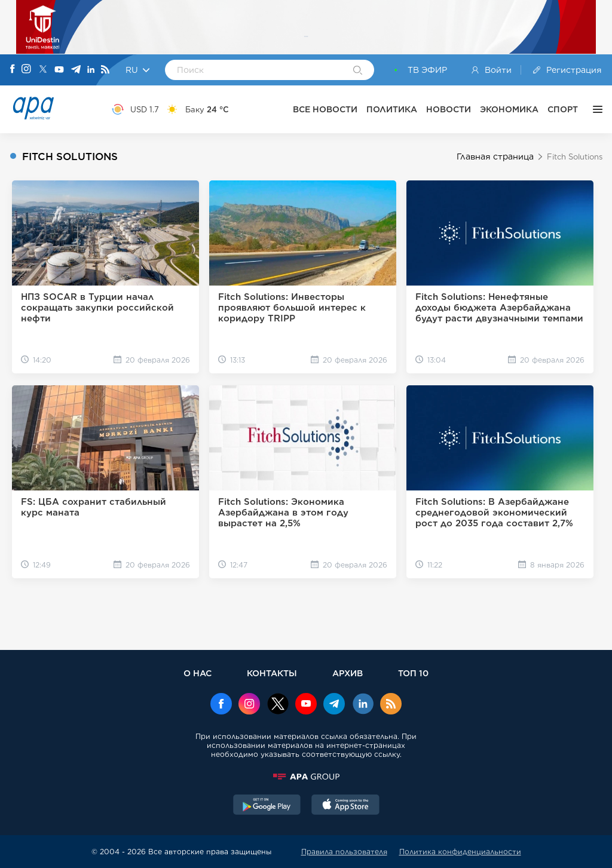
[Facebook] (13, 70)
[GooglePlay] (267, 806)
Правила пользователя (344, 852)
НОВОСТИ (449, 109)
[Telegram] (76, 70)
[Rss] (105, 70)
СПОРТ (563, 109)
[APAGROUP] (306, 777)
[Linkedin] (91, 70)
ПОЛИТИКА (392, 109)
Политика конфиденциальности (460, 852)
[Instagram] (26, 70)
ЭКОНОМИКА (509, 109)
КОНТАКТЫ (272, 673)
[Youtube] (59, 70)
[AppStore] (345, 806)
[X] (43, 70)
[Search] (358, 71)
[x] (278, 705)
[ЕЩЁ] (595, 109)
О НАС (198, 673)
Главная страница (495, 157)
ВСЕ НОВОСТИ (325, 109)
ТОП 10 (413, 673)
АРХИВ (348, 673)
